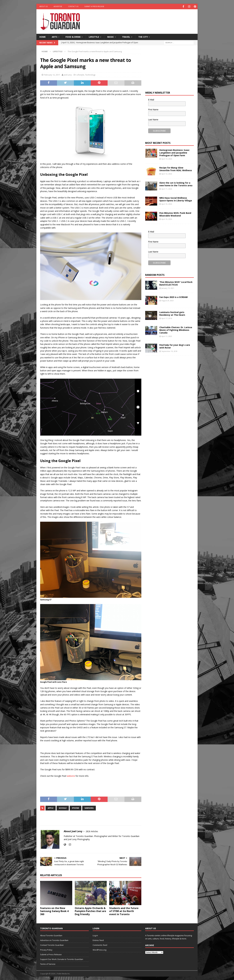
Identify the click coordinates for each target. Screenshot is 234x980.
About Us (44, 6)
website (71, 776)
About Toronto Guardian (51, 935)
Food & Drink (73, 37)
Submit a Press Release (94, 6)
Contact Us (73, 6)
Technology (90, 74)
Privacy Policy (46, 950)
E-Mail (151, 99)
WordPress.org (99, 950)
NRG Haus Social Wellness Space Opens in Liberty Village (176, 199)
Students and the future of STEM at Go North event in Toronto (124, 911)
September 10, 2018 (169, 351)
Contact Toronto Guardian (52, 945)
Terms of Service (48, 964)
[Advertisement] (146, 19)
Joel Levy (68, 74)
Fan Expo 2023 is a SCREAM (173, 297)
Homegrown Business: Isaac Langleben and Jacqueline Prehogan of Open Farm (174, 152)
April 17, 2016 (167, 318)
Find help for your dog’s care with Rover (175, 346)
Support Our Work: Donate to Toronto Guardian (62, 959)
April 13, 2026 (167, 159)
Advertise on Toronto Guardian (54, 940)
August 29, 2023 (168, 300)
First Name (153, 109)
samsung (89, 808)
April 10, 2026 (167, 204)
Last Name (153, 119)
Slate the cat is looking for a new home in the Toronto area (176, 184)
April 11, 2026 (167, 189)
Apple (51, 808)
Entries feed (98, 940)
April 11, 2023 (167, 336)
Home (43, 37)
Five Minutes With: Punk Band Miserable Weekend (175, 214)
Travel (126, 37)
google (63, 808)
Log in (95, 935)
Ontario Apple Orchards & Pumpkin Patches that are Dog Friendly (90, 911)
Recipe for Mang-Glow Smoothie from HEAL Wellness (176, 169)
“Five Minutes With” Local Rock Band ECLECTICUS (176, 283)
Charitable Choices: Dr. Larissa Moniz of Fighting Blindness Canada (176, 330)
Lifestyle (94, 37)
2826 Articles (92, 831)
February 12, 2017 (52, 74)
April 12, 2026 (167, 173)
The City (143, 37)
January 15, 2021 (168, 288)
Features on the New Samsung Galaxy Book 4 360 (54, 911)
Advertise (58, 6)
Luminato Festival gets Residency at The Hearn (172, 313)
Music (111, 37)
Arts (55, 37)
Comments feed (100, 945)
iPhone (76, 808)
